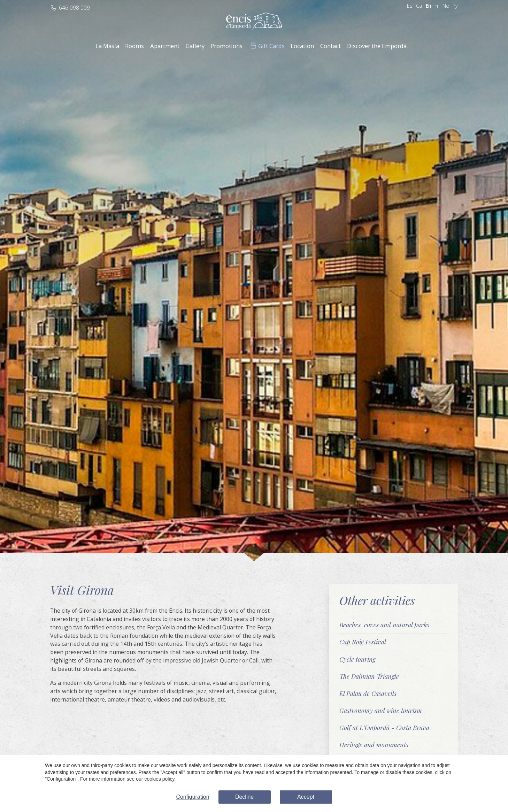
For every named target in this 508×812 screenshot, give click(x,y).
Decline (244, 797)
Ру (455, 6)
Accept (306, 797)
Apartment (165, 46)
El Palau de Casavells (368, 693)
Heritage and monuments (374, 745)
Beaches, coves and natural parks (384, 625)
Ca (419, 6)
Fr (437, 6)
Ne (446, 6)
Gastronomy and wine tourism (381, 710)
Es (410, 6)
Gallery (195, 46)
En (428, 6)
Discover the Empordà (377, 46)
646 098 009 (74, 8)
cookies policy (159, 779)
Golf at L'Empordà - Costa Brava (384, 727)
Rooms (134, 46)
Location (302, 46)
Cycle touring (357, 659)
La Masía (107, 46)
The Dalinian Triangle (369, 676)
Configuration (193, 797)
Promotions (226, 46)
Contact (330, 46)
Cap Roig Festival (363, 642)
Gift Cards (271, 46)
